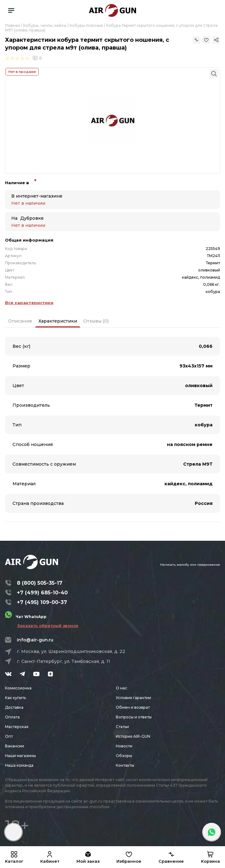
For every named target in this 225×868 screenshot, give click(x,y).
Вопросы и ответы (134, 717)
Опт (9, 736)
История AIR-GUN (133, 736)
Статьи (122, 727)
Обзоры (124, 756)
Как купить (15, 698)
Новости (124, 746)
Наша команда (19, 765)
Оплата (12, 717)
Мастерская (17, 727)
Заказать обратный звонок (48, 626)
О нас (121, 688)
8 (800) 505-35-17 (40, 583)
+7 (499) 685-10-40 (42, 593)
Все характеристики (29, 303)
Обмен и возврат (133, 707)
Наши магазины (20, 756)
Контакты (125, 765)
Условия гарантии (133, 698)
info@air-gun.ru (35, 640)
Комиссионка (18, 688)
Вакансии (15, 746)
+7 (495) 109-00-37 (42, 602)
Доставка (14, 707)
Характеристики (58, 321)
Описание (20, 321)
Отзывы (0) (96, 321)
